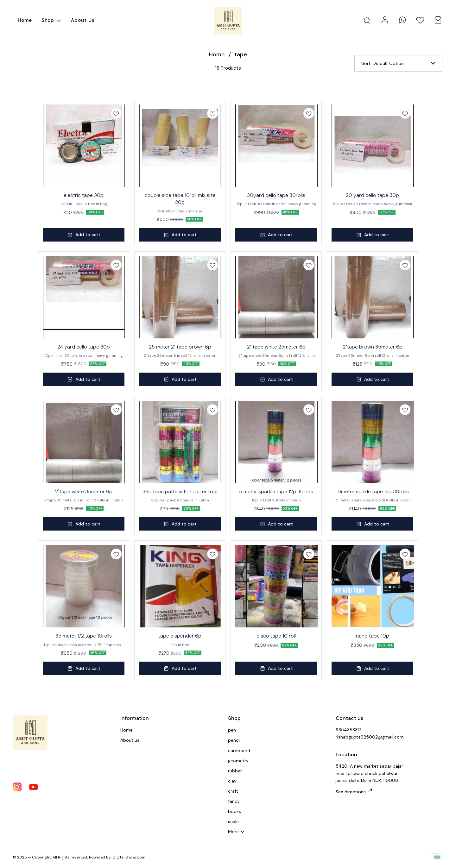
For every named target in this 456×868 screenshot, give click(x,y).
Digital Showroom (129, 857)
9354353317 (348, 730)
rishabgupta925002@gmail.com (370, 737)
